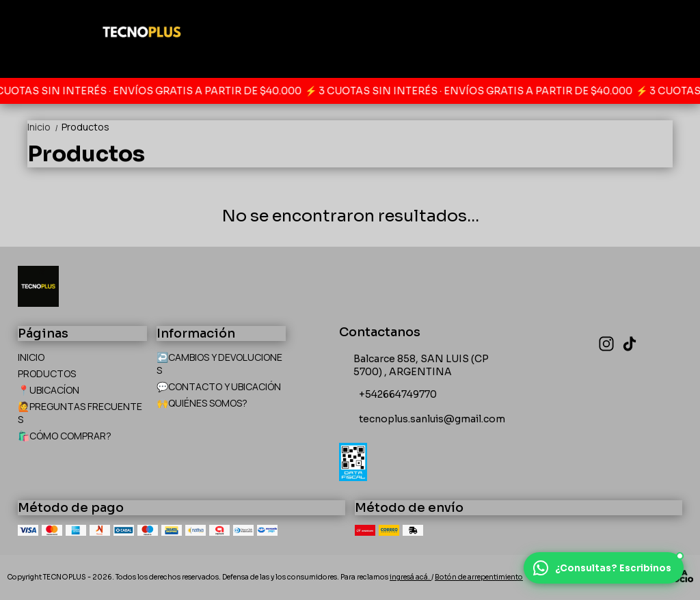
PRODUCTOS (47, 373)
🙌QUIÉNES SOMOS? (202, 403)
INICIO (31, 357)
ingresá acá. (410, 577)
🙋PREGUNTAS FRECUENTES (80, 413)
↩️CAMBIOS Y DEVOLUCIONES (219, 364)
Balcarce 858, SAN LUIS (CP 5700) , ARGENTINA (414, 365)
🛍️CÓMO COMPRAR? (65, 436)
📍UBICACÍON (49, 390)
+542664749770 (388, 395)
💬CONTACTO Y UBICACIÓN (219, 386)
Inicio (44, 127)
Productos (85, 127)
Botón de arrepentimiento (479, 577)
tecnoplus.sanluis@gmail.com (422, 420)
